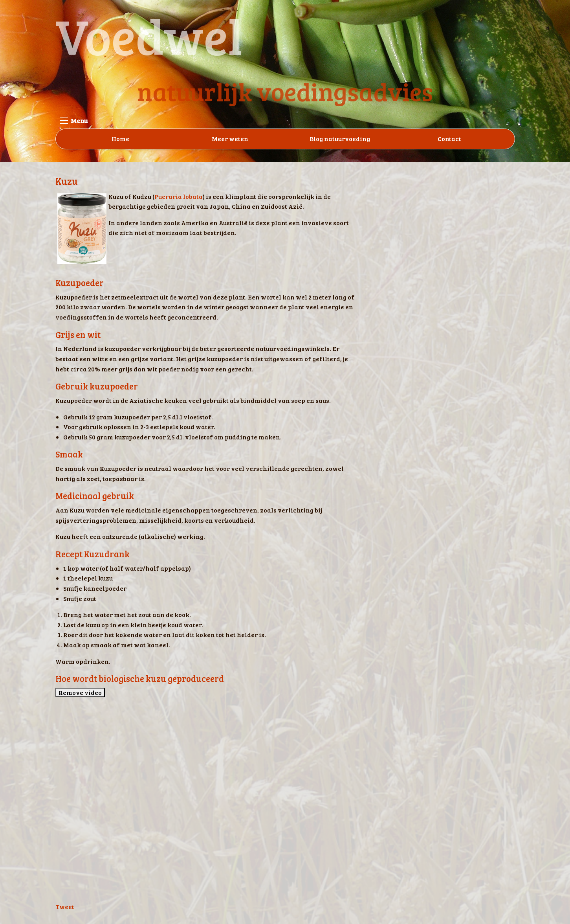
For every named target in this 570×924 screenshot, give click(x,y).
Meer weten (230, 139)
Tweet (65, 907)
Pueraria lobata (179, 196)
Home (120, 139)
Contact (449, 139)
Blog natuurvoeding (340, 139)
